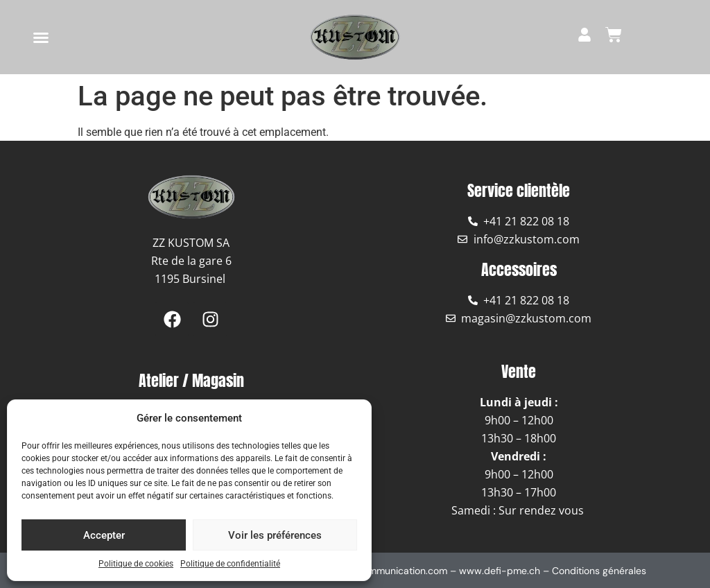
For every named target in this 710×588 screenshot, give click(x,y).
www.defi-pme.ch (500, 571)
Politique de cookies (136, 564)
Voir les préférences (275, 535)
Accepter (104, 535)
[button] (41, 37)
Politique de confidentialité (230, 564)
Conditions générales (599, 571)
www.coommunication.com (387, 571)
